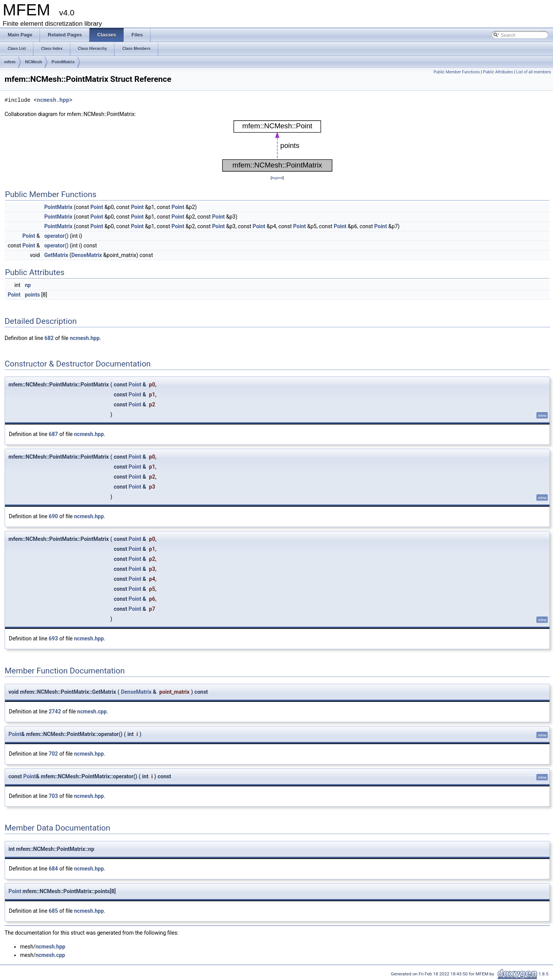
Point (97, 207)
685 (53, 911)
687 (53, 434)
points (32, 295)
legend (277, 178)
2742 (55, 711)
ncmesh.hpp (53, 100)
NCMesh (33, 62)
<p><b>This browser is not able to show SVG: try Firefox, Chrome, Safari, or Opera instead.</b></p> (277, 146)
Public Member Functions (457, 72)
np (28, 285)
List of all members (534, 72)
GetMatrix (56, 255)
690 (53, 516)
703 (53, 796)
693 (53, 638)
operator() (56, 236)
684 (53, 869)
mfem (10, 62)
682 (49, 338)
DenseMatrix (87, 255)
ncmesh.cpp (92, 711)
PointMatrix (63, 62)
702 (53, 754)
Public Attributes (498, 72)
